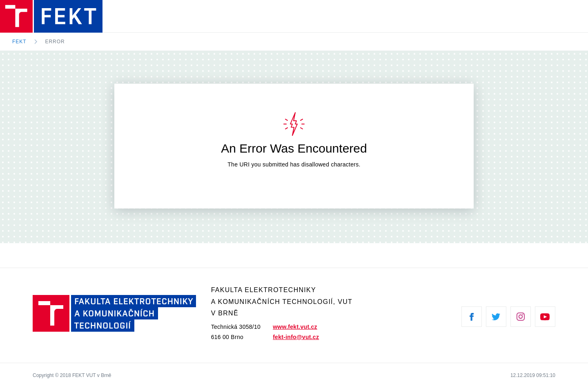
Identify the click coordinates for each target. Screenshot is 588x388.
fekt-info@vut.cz (296, 337)
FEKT (19, 42)
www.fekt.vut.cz (295, 327)
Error (55, 42)
